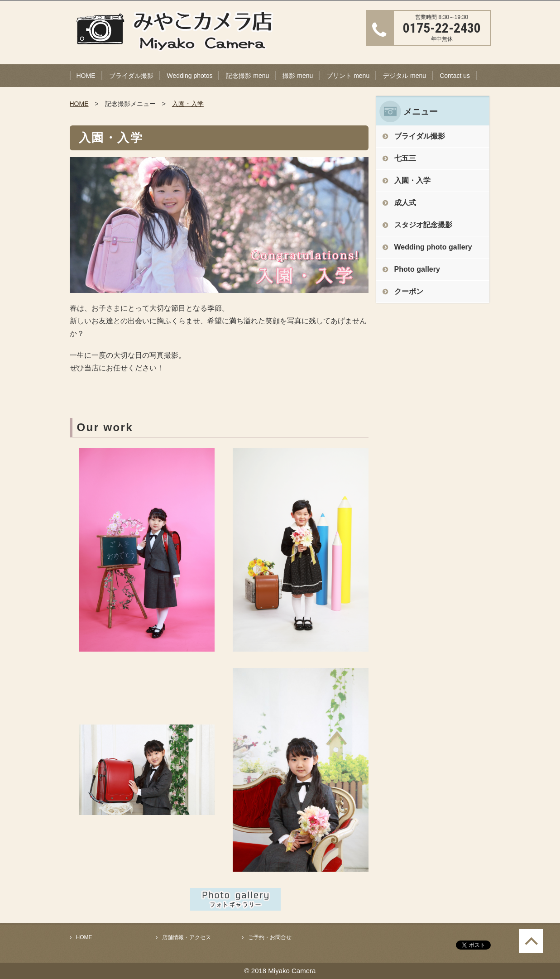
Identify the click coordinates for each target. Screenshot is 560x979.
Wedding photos (190, 76)
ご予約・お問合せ (270, 937)
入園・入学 (188, 104)
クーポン (409, 291)
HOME (86, 76)
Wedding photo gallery (433, 247)
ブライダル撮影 (131, 76)
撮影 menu (298, 76)
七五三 (405, 158)
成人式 (405, 203)
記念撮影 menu (247, 76)
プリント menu (348, 76)
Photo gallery (417, 269)
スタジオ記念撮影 (423, 225)
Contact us (455, 76)
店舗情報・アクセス (187, 937)
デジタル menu (404, 76)
